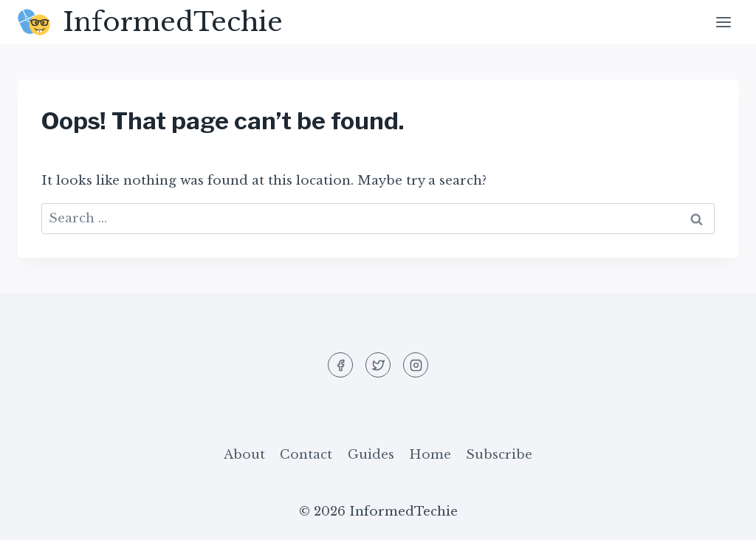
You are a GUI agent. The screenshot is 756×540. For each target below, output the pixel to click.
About (244, 455)
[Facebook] (340, 365)
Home (430, 455)
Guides (371, 455)
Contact (306, 455)
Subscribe (499, 455)
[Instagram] (416, 365)
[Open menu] (723, 22)
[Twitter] (378, 365)
